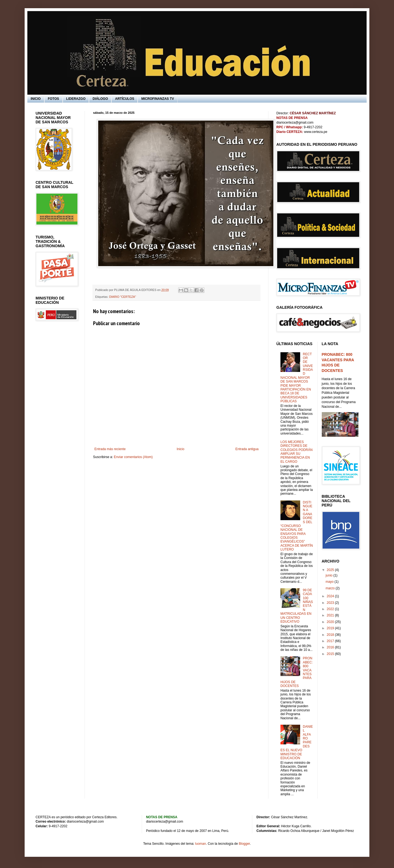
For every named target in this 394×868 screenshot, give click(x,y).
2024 (331, 596)
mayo (330, 582)
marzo (331, 588)
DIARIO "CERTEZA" (123, 297)
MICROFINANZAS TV (157, 99)
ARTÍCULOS (124, 99)
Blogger (244, 844)
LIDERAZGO (76, 99)
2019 (331, 628)
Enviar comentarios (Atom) (133, 457)
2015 (331, 654)
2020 (331, 622)
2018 (331, 635)
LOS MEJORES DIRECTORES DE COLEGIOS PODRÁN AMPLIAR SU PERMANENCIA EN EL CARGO (296, 452)
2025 (331, 570)
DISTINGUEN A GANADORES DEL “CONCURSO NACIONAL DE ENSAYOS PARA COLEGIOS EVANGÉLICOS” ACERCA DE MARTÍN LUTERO (297, 526)
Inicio (181, 449)
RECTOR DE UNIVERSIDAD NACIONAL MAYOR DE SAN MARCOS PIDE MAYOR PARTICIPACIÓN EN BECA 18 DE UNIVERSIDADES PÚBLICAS (297, 378)
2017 (331, 641)
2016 (331, 647)
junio (330, 575)
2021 (331, 615)
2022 (331, 609)
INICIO (36, 99)
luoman (200, 844)
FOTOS (53, 99)
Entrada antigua (247, 449)
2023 (331, 603)
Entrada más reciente (110, 449)
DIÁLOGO (100, 99)
